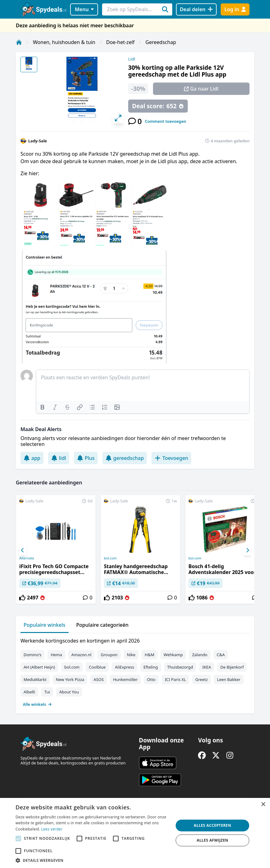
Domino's (32, 655)
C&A (221, 655)
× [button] (263, 805)
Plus (86, 458)
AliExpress (124, 667)
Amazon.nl (81, 655)
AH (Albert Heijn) (39, 667)
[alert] (135, 833)
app (32, 458)
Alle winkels (37, 704)
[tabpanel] (135, 671)
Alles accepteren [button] (212, 825)
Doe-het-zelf (120, 42)
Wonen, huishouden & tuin (64, 42)
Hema (56, 655)
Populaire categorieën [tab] (103, 625)
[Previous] (23, 550)
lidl (59, 458)
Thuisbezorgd (180, 667)
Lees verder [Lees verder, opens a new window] (52, 829)
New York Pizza (70, 679)
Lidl (132, 59)
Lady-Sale (38, 141)
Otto (151, 679)
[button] (92, 860)
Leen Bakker (229, 679)
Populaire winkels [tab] (45, 625)
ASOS (99, 679)
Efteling (151, 667)
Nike (131, 655)
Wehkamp (173, 655)
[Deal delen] (196, 9)
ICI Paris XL (175, 679)
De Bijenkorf (232, 667)
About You (69, 692)
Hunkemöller (125, 679)
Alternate (27, 558)
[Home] (19, 42)
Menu (84, 9)
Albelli (29, 692)
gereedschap (125, 458)
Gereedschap (161, 42)
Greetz (201, 679)
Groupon (109, 655)
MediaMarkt (35, 679)
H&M (149, 655)
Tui (47, 692)
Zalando (200, 655)
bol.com (110, 558)
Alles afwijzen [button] (213, 840)
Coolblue (97, 667)
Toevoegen (171, 458)
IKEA (207, 667)
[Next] (247, 550)
